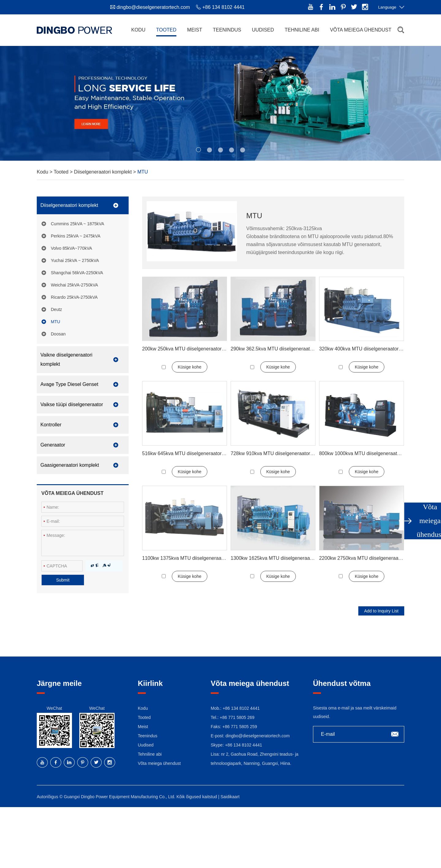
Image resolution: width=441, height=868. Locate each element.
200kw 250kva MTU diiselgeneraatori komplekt (193, 349)
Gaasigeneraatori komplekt (70, 465)
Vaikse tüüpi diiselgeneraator (72, 404)
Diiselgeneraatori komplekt (104, 172)
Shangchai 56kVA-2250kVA (77, 273)
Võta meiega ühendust (361, 30)
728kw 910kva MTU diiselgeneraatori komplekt (281, 453)
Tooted (166, 30)
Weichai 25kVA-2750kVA (74, 285)
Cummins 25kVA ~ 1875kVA (77, 224)
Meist (195, 30)
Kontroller (51, 425)
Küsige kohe (189, 367)
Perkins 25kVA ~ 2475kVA (76, 236)
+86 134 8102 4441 (244, 745)
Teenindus (227, 30)
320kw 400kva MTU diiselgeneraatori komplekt (370, 349)
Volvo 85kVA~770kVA (72, 248)
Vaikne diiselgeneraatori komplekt (66, 359)
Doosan (58, 334)
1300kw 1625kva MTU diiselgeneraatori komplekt (284, 558)
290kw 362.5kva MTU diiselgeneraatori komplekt (283, 349)
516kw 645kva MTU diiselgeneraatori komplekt (193, 453)
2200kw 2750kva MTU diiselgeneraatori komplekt (373, 558)
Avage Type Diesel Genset (69, 384)
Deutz (57, 309)
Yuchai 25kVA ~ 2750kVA (75, 260)
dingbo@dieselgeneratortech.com (153, 7)
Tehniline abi (302, 30)
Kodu (138, 30)
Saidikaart (230, 797)
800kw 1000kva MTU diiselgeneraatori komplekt (371, 453)
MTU (143, 172)
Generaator (53, 445)
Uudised (263, 30)
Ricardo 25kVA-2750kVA (74, 297)
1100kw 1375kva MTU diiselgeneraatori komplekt (196, 558)
